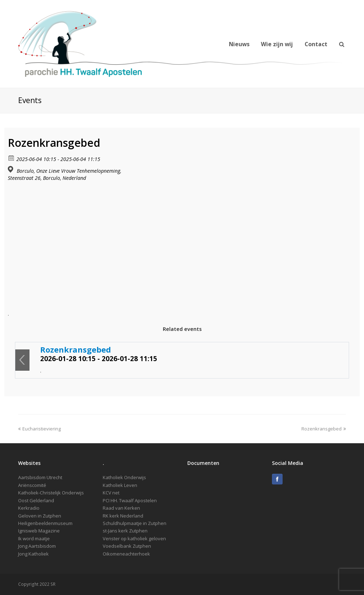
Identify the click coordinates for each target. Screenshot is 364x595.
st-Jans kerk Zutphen (125, 531)
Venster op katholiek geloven (134, 538)
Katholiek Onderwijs (124, 477)
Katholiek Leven (120, 485)
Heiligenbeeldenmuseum (45, 523)
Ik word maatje (34, 538)
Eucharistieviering (39, 429)
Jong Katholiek (33, 554)
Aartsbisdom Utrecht (40, 477)
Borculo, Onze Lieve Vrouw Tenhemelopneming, (69, 171)
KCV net (111, 493)
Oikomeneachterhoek (126, 554)
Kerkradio (29, 508)
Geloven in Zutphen (40, 516)
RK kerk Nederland (123, 516)
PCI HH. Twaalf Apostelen (130, 500)
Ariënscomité (32, 485)
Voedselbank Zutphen (127, 546)
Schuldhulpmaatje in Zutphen (135, 523)
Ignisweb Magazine (39, 531)
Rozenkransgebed (76, 349)
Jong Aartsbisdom (37, 546)
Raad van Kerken (121, 508)
